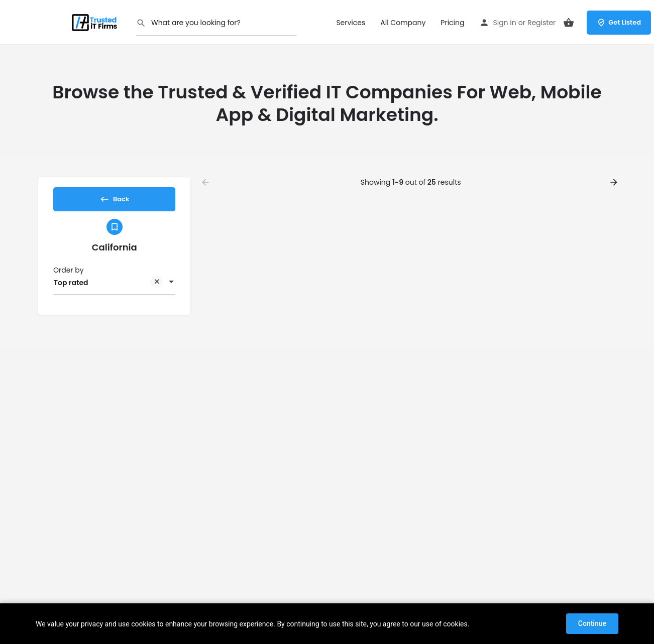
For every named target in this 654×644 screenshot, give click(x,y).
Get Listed (619, 22)
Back (114, 202)
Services (351, 23)
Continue (592, 623)
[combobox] (114, 291)
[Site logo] (96, 22)
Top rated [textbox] (108, 292)
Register (541, 23)
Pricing (452, 23)
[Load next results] (615, 182)
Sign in (504, 23)
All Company (403, 23)
